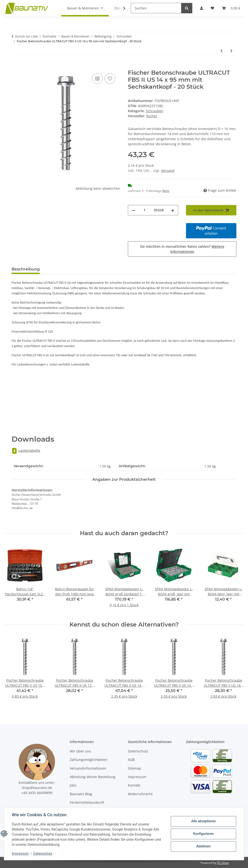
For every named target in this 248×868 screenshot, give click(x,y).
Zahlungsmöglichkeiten (89, 760)
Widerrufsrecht (140, 794)
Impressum (20, 853)
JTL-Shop (223, 863)
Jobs (73, 785)
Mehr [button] (166, 191)
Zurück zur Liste (26, 36)
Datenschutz (43, 853)
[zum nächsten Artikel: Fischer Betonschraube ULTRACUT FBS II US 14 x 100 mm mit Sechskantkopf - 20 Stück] (231, 51)
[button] (121, 8)
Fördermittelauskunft (87, 802)
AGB (131, 760)
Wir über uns (80, 751)
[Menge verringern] (133, 210)
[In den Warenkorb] (15, 67)
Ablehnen (203, 846)
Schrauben (155, 111)
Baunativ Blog (81, 794)
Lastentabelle (26, 450)
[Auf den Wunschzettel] (110, 79)
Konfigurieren (203, 834)
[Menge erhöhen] (173, 210)
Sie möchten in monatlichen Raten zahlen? (182, 249)
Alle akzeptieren (203, 821)
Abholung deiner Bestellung (93, 777)
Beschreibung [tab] (26, 269)
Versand (168, 171)
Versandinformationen (88, 768)
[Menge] (144, 210)
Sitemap (135, 768)
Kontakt (134, 785)
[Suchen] (156, 8)
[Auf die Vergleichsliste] (97, 79)
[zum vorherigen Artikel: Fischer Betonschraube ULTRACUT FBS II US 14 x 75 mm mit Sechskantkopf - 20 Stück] (221, 51)
